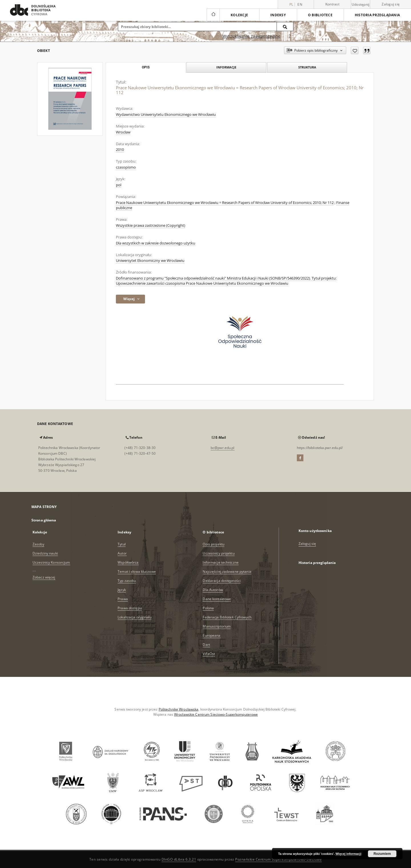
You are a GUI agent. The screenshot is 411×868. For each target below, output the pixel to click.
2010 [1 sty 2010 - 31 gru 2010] (120, 150)
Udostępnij (361, 5)
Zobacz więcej (44, 577)
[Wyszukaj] (285, 27)
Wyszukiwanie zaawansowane (251, 36)
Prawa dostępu (130, 608)
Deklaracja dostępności (222, 581)
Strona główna (44, 520)
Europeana (211, 635)
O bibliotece (320, 15)
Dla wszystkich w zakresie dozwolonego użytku (156, 243)
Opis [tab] (146, 67)
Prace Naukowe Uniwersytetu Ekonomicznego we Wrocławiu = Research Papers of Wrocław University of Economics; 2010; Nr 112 (225, 203)
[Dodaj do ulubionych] (355, 50)
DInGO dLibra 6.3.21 (179, 859)
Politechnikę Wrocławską (179, 709)
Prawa (123, 599)
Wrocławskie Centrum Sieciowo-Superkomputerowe (216, 714)
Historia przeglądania (377, 15)
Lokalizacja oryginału (135, 617)
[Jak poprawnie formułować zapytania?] (290, 36)
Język (122, 590)
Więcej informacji (348, 854)
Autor (122, 553)
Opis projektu (213, 544)
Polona (208, 608)
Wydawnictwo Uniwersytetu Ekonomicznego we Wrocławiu (166, 115)
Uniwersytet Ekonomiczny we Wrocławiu (150, 261)
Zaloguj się (391, 4)
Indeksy (278, 15)
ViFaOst (209, 654)
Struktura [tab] (307, 67)
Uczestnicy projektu (218, 553)
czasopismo (126, 167)
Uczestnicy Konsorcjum (51, 562)
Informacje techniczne (221, 562)
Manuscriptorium (217, 626)
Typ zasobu (127, 581)
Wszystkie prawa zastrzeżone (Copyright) (151, 225)
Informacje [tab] (226, 67)
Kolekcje (239, 15)
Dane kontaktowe (217, 599)
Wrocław (123, 132)
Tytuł (122, 544)
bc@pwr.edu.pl (223, 448)
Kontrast (332, 4)
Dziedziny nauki (45, 553)
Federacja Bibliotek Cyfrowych (227, 617)
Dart (206, 645)
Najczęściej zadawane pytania (227, 571)
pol (119, 185)
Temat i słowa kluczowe (137, 571)
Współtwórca (128, 562)
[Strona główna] (213, 15)
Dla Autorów (213, 590)
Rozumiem (382, 854)
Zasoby (38, 544)
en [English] (300, 4)
